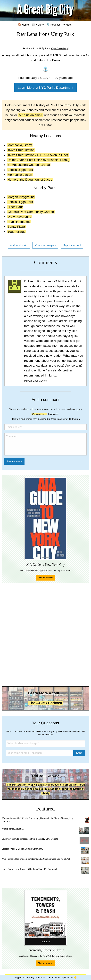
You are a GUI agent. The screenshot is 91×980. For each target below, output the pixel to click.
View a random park (45, 245)
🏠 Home (23, 25)
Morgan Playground (21, 197)
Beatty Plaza (16, 227)
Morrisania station (20, 175)
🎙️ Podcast (53, 25)
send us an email (30, 115)
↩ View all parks (19, 245)
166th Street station (21, 150)
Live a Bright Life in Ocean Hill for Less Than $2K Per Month (30, 869)
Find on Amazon (45, 578)
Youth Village (17, 232)
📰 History (38, 25)
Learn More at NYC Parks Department (45, 88)
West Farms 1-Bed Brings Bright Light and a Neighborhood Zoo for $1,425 (36, 859)
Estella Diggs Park (20, 170)
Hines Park (15, 207)
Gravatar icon (39, 414)
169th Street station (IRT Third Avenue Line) (38, 155)
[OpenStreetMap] (60, 48)
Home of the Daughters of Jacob (30, 180)
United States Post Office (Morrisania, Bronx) (38, 160)
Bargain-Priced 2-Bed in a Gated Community (22, 849)
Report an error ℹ (72, 245)
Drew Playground (19, 217)
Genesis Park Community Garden (31, 212)
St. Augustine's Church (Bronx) (29, 165)
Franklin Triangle (19, 222)
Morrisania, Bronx (20, 145)
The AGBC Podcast (45, 703)
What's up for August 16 (13, 829)
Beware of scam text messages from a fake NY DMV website (30, 839)
